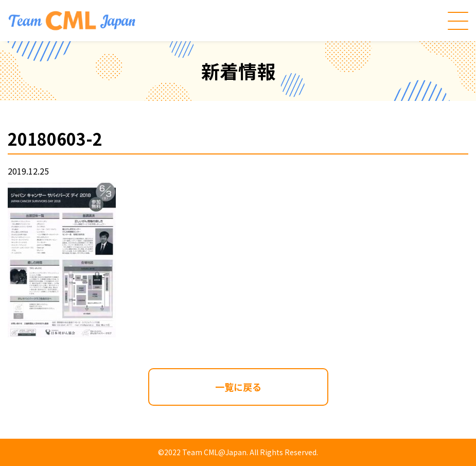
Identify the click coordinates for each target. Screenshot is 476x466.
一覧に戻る (238, 387)
